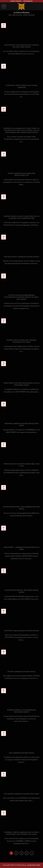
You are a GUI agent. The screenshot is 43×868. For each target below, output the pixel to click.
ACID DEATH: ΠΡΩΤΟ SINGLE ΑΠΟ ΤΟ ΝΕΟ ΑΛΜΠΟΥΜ (22, 86)
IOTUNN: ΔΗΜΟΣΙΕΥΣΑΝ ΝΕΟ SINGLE (22, 672)
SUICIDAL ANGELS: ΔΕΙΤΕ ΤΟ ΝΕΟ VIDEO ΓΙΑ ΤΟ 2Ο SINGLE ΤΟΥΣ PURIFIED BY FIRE (21, 217)
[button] (4, 6)
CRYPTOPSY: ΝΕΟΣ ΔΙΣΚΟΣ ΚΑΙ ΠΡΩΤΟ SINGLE (21, 631)
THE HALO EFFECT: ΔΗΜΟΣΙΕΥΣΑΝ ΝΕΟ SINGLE (21, 257)
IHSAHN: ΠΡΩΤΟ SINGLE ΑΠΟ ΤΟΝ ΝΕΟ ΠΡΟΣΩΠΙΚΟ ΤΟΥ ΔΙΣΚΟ (21, 341)
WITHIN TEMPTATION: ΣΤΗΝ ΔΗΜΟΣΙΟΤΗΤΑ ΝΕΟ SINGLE (22, 508)
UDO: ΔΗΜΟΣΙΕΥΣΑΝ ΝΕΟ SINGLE (21, 753)
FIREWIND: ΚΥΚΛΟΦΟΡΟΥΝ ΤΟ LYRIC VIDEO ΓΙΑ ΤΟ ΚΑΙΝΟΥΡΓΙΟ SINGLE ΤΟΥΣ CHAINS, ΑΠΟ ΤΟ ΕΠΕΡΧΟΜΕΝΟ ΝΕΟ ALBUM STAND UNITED (21, 130)
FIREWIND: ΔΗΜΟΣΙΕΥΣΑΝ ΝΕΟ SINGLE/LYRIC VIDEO (22, 425)
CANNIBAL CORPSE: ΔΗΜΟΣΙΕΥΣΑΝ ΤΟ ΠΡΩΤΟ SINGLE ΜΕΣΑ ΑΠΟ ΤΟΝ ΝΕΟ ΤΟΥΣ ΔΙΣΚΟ (21, 833)
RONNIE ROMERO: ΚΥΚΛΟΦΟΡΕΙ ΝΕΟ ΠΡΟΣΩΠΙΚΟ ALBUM (21, 711)
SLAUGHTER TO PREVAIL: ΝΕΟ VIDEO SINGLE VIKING (21, 591)
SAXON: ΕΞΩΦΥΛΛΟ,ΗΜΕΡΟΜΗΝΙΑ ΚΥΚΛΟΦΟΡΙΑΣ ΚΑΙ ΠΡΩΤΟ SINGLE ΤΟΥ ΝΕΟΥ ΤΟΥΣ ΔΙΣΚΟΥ (21, 297)
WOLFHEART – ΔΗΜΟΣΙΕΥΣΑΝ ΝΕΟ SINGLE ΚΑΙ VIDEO (21, 548)
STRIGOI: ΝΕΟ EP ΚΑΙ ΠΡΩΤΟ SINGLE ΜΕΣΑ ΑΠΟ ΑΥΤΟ (22, 465)
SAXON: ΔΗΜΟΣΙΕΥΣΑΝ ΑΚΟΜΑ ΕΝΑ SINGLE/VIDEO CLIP (22, 174)
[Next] (32, 853)
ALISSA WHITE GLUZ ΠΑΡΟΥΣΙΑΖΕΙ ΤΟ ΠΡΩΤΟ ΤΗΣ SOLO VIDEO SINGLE (22, 46)
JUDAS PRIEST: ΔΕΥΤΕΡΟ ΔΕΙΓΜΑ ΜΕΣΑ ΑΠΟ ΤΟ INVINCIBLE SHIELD (21, 384)
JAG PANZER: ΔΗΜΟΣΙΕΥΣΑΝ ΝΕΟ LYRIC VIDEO (22, 794)
